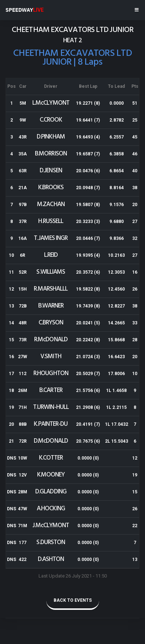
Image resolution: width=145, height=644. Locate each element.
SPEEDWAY (25, 10)
